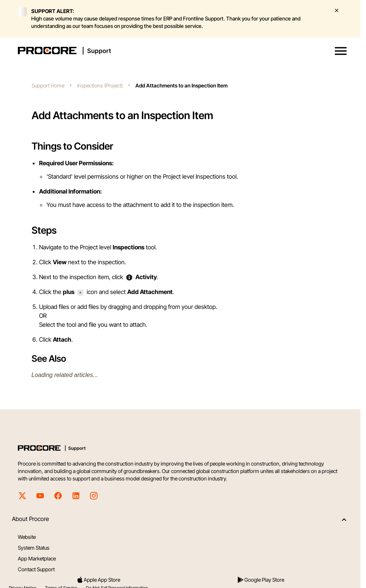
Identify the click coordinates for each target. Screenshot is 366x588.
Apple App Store (98, 580)
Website (27, 537)
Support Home (48, 85)
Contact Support (36, 569)
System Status (34, 548)
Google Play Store (261, 580)
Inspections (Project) (100, 85)
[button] (341, 51)
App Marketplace (37, 558)
